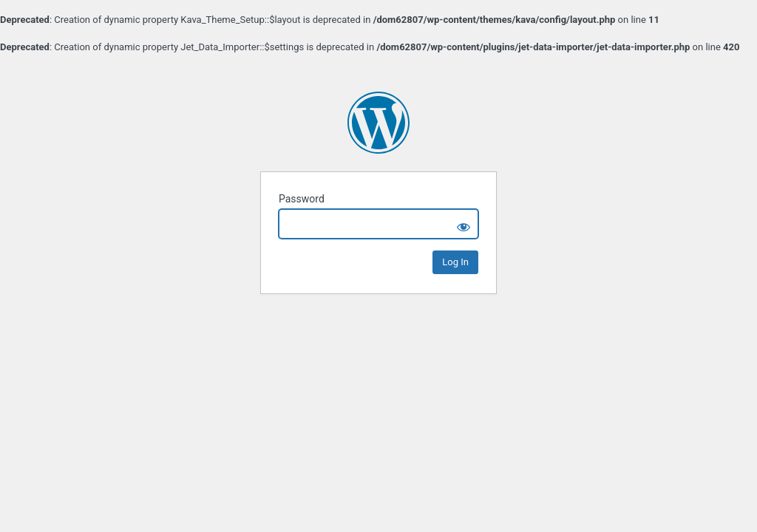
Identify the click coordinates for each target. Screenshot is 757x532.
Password (302, 199)
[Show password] (464, 224)
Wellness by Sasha (378, 123)
